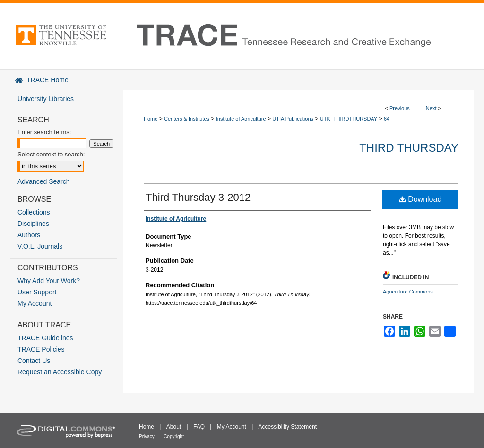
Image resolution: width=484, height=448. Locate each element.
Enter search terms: (44, 132)
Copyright (174, 436)
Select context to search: (51, 154)
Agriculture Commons (408, 292)
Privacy (147, 436)
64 (387, 119)
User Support (37, 292)
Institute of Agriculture (241, 119)
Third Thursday (409, 148)
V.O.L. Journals (40, 246)
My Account (35, 303)
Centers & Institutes (187, 119)
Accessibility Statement (288, 427)
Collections (34, 212)
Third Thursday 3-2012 (198, 197)
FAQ (199, 427)
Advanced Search (44, 181)
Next (431, 108)
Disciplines (33, 224)
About (174, 427)
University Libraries (46, 99)
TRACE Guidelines (45, 338)
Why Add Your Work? (49, 281)
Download (420, 199)
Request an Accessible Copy (60, 372)
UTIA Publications (293, 119)
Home (151, 119)
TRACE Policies (41, 349)
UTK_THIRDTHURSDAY (349, 119)
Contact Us (34, 361)
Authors (29, 235)
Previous (400, 108)
